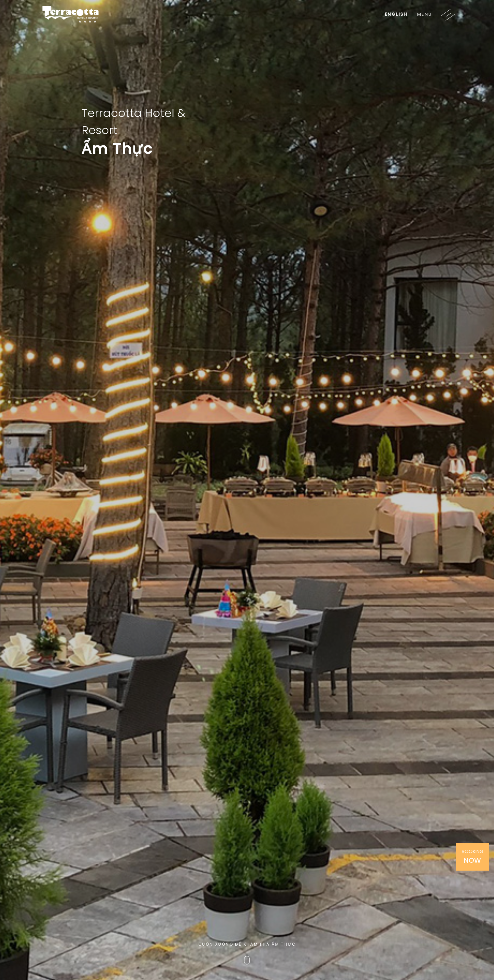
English (396, 14)
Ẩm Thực (117, 149)
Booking (473, 857)
